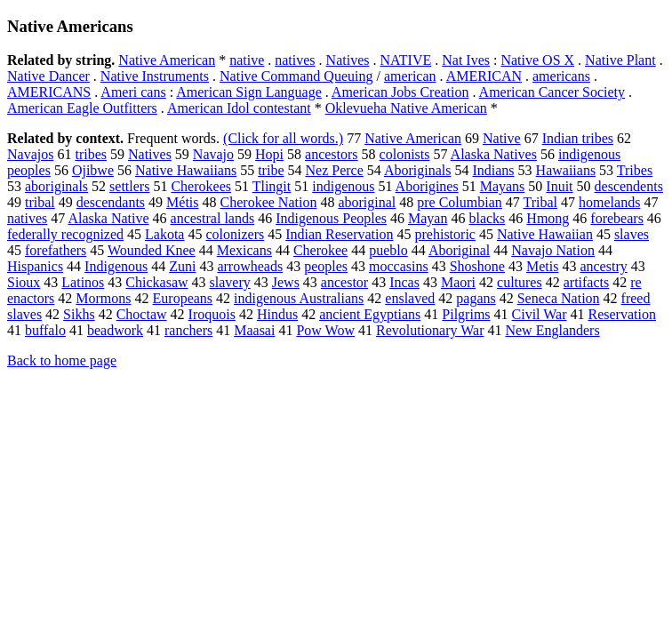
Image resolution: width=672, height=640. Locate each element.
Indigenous (116, 266)
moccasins (399, 266)
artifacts (587, 282)
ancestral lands (213, 218)
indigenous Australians (299, 298)
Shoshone (477, 266)
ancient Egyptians (370, 314)
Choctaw (142, 314)
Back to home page (62, 360)
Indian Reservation (339, 234)
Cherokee (320, 250)
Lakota (164, 234)
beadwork (115, 330)
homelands (609, 202)
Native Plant (620, 60)
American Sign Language (249, 92)
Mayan (428, 218)
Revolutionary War (430, 330)
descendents (629, 186)
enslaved (410, 298)
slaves (632, 234)
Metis (542, 266)
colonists (405, 154)
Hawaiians (566, 170)
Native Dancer (48, 76)
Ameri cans (133, 92)
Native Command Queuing (296, 76)
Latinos (83, 282)
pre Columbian (460, 202)
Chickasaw (156, 282)
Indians (493, 170)
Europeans (183, 298)
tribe (271, 170)
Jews (286, 282)
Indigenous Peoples (331, 218)
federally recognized (65, 234)
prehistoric (445, 234)
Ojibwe (93, 170)
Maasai (254, 330)
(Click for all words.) (283, 138)
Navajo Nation (553, 250)
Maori (458, 282)
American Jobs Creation (400, 92)
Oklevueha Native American (406, 108)
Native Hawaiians (186, 170)
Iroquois (212, 314)
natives (295, 60)
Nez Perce (335, 170)
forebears (617, 218)
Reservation (622, 314)
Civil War (540, 314)
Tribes (635, 170)
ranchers (188, 330)
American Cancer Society (552, 92)
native (247, 60)
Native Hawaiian (545, 234)
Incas (404, 282)
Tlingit (272, 186)
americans (561, 76)
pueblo (388, 250)
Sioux (24, 282)
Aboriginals (418, 170)
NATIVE (405, 60)
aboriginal (367, 202)
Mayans (503, 186)
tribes (91, 154)
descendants (111, 202)
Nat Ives (466, 60)
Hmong (548, 218)
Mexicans (244, 250)
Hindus (277, 314)
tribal (40, 202)
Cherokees (201, 186)
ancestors (332, 154)
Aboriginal (459, 250)
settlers (129, 186)
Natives (348, 60)
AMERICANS (49, 92)
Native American (167, 60)
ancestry (603, 266)
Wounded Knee (152, 250)
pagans (476, 298)
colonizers (235, 234)
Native (502, 138)
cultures (520, 282)
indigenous (343, 186)
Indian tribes (578, 138)
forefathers (56, 250)
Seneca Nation (559, 298)
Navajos (30, 154)
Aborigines (427, 186)
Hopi (269, 154)
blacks (487, 218)
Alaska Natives (494, 154)
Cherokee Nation (269, 202)
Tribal (541, 202)
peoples (326, 266)
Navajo (213, 154)
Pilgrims (466, 314)
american (410, 76)
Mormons (103, 298)
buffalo (45, 330)
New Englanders (552, 330)
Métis (182, 202)
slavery (230, 282)
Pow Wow (325, 330)
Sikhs (79, 314)
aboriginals (56, 186)
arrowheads (250, 266)
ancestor (344, 282)
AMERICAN (484, 76)
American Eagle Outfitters (82, 108)
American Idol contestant (239, 108)
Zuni (182, 266)
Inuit (559, 186)
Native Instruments (155, 76)
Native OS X (537, 60)
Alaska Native (108, 218)
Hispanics (35, 266)
